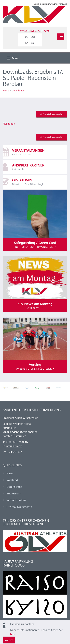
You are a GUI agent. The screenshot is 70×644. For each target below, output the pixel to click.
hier (13, 634)
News (10, 473)
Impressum (13, 493)
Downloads (18, 90)
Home (6, 90)
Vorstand (12, 480)
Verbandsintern (16, 500)
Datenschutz (14, 487)
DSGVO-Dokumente (19, 507)
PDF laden (9, 124)
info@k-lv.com (14, 446)
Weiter (9, 640)
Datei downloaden (52, 114)
